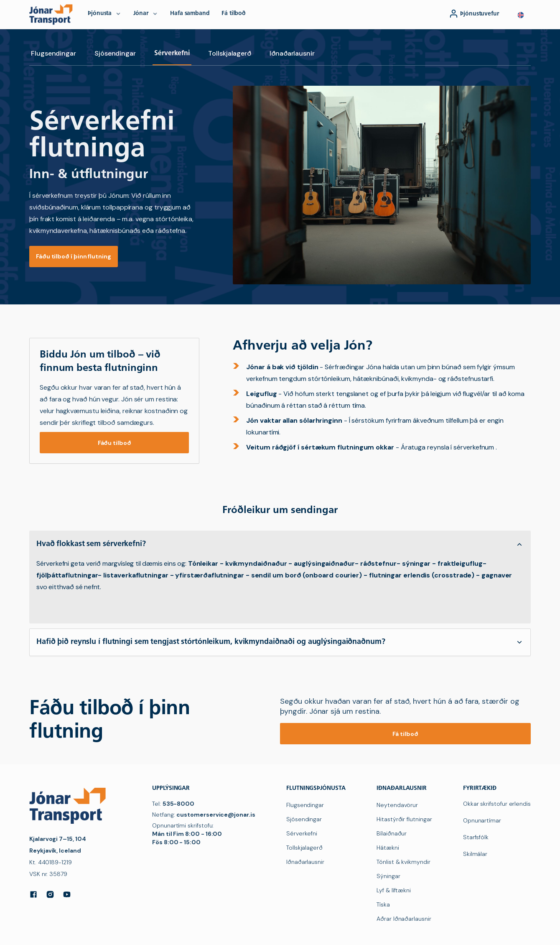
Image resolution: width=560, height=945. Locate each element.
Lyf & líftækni (394, 890)
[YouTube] (67, 894)
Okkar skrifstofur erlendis (497, 804)
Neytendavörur (397, 805)
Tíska (383, 904)
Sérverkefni (172, 54)
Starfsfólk (476, 837)
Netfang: (204, 815)
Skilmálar (475, 854)
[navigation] (53, 14)
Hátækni (388, 848)
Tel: (173, 804)
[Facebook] (33, 894)
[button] (521, 15)
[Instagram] (50, 894)
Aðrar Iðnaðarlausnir (404, 919)
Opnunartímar (482, 820)
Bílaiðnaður (392, 833)
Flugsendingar (53, 53)
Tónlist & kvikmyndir (403, 862)
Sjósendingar (115, 53)
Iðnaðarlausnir (292, 53)
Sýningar (388, 876)
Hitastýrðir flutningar (404, 819)
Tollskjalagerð (230, 53)
